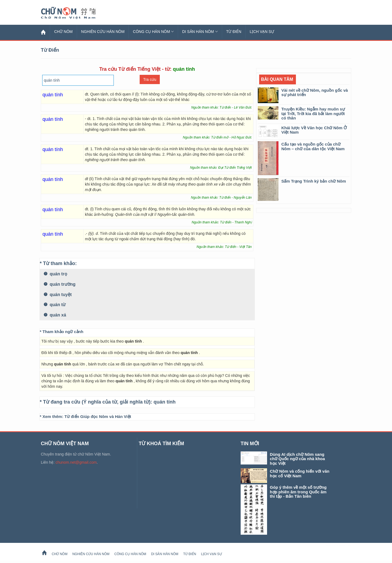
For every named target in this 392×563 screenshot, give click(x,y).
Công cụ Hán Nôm (153, 32)
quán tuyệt (58, 295)
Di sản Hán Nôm (200, 32)
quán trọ (56, 274)
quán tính (165, 402)
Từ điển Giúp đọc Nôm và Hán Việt (98, 416)
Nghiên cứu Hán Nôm (103, 32)
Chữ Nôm (75, 13)
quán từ (55, 305)
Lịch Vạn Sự (262, 32)
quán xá (55, 315)
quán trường (60, 284)
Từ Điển (234, 32)
